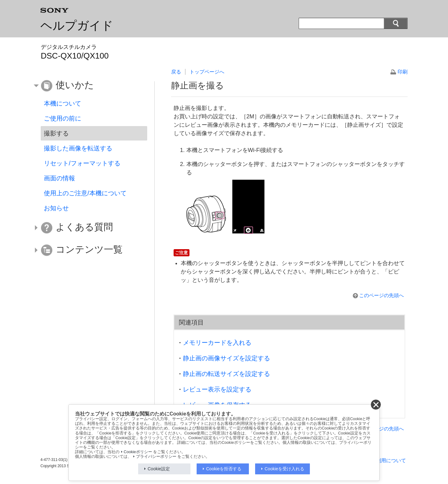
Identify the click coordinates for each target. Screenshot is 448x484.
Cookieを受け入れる (285, 469)
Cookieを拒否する (224, 469)
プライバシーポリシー (156, 457)
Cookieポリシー (138, 452)
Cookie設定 (159, 469)
